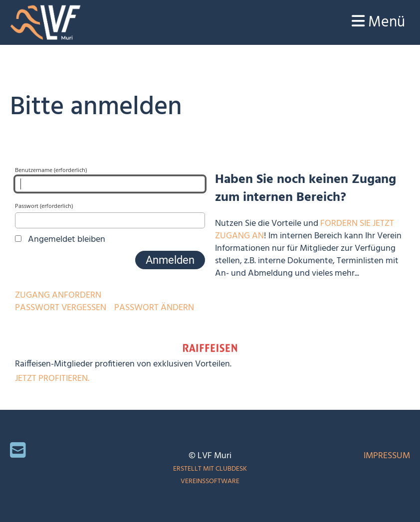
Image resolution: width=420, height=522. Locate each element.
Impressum (387, 456)
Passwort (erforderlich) (110, 215)
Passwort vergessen (61, 308)
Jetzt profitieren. (52, 379)
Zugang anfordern (58, 295)
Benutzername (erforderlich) (110, 179)
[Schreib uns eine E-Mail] (18, 452)
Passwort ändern (154, 308)
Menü (378, 22)
